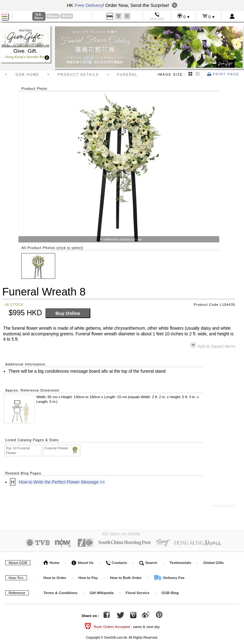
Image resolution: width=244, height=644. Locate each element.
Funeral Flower (62, 448)
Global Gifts (213, 562)
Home (52, 562)
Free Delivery (89, 5)
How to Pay (89, 577)
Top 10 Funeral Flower (18, 450)
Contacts (116, 562)
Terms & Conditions (61, 592)
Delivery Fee (169, 577)
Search (148, 562)
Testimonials (180, 562)
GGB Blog (170, 592)
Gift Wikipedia (102, 592)
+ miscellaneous (222, 506)
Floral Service (138, 592)
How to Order (55, 577)
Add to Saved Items (213, 346)
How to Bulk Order (126, 577)
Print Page (223, 74)
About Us (82, 562)
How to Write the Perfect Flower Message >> (62, 482)
